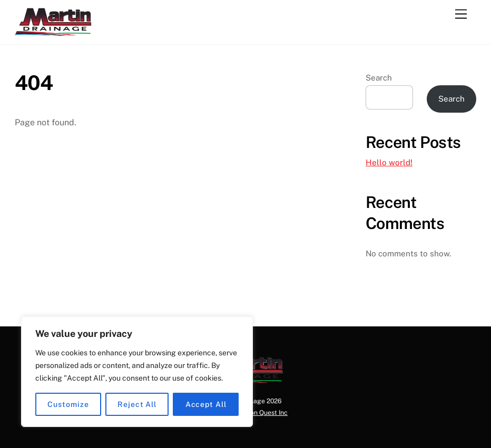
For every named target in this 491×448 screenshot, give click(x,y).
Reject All (137, 404)
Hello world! (389, 162)
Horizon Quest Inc (261, 412)
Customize (68, 404)
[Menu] (461, 14)
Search (379, 78)
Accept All (206, 404)
